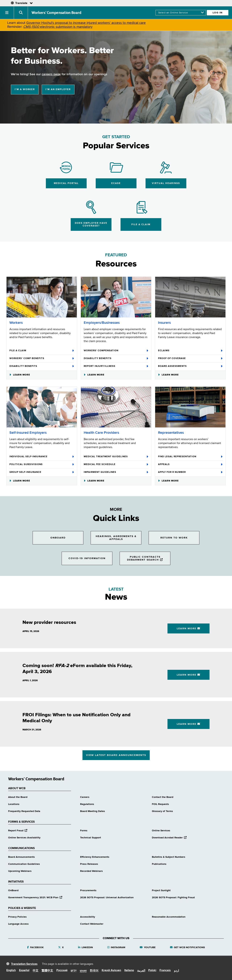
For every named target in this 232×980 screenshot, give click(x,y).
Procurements (88, 890)
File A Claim (42, 351)
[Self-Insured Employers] (42, 407)
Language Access (18, 924)
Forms (84, 831)
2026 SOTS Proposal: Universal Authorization (107, 898)
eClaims (190, 351)
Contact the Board (163, 797)
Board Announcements (21, 857)
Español (24, 970)
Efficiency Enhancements (95, 857)
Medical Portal (66, 183)
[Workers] (42, 297)
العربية (141, 971)
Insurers (164, 323)
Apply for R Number (190, 472)
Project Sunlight (161, 890)
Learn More (20, 375)
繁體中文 (47, 971)
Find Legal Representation (190, 457)
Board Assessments (190, 366)
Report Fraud (18, 831)
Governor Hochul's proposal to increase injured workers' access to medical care (86, 23)
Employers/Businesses (102, 323)
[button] (7, 13)
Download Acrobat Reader (169, 838)
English (11, 970)
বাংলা (83, 971)
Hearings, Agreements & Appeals (116, 538)
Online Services (161, 831)
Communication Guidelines (24, 864)
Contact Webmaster (92, 924)
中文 (36, 971)
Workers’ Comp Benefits (42, 359)
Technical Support (91, 838)
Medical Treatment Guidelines (116, 457)
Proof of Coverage (190, 359)
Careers (85, 797)
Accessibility (88, 917)
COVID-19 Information (87, 558)
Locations (14, 804)
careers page (51, 74)
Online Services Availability (24, 838)
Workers (16, 323)
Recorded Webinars (91, 871)
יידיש (74, 971)
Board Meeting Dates (93, 811)
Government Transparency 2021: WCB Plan (35, 898)
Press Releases (89, 864)
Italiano (129, 970)
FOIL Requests (160, 804)
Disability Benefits (42, 366)
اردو (176, 971)
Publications (159, 864)
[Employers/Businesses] (116, 297)
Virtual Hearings (166, 183)
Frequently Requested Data (24, 811)
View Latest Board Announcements (116, 755)
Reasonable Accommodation (169, 917)
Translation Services (24, 964)
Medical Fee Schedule (116, 464)
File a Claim (141, 225)
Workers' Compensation (116, 351)
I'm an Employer (58, 89)
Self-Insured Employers (28, 433)
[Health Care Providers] (116, 407)
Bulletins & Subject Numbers (169, 857)
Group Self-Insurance (42, 472)
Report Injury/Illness (116, 366)
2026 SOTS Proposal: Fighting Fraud (173, 898)
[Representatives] (190, 407)
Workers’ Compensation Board (57, 13)
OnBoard (58, 538)
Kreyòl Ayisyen (111, 970)
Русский (62, 970)
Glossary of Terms (162, 811)
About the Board (18, 797)
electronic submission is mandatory (58, 27)
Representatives (171, 433)
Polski (152, 970)
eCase (116, 183)
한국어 (94, 971)
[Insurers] (190, 297)
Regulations (87, 804)
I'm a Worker (25, 89)
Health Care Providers (101, 433)
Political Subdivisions (42, 464)
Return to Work (174, 538)
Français (165, 970)
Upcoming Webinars (20, 871)
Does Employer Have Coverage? (91, 224)
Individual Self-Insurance (42, 457)
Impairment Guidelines (116, 472)
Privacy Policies (17, 917)
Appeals (190, 464)
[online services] (181, 13)
